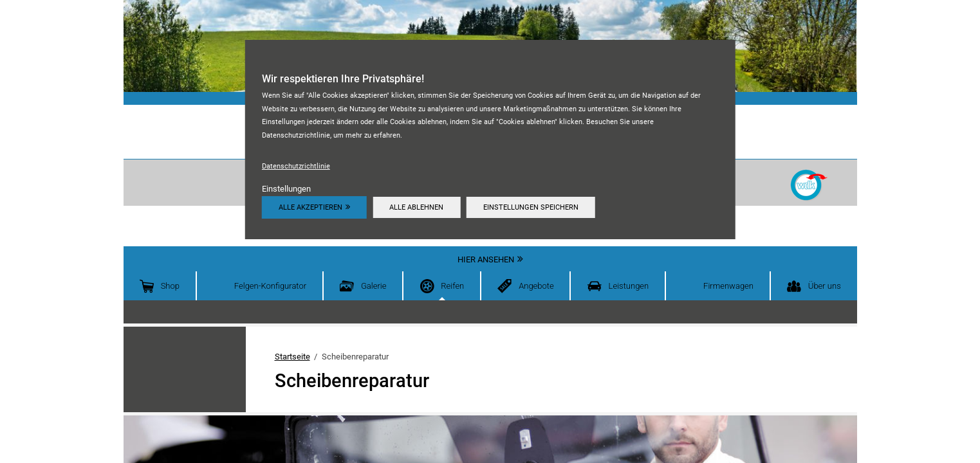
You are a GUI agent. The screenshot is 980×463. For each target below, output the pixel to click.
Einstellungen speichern (531, 207)
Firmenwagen (728, 286)
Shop (170, 286)
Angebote (536, 286)
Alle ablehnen (416, 207)
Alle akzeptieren (310, 207)
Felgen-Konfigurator (270, 286)
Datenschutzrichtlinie (296, 166)
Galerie (374, 286)
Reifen (452, 286)
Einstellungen (286, 189)
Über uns (825, 286)
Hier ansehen (486, 259)
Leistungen (629, 286)
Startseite (292, 357)
